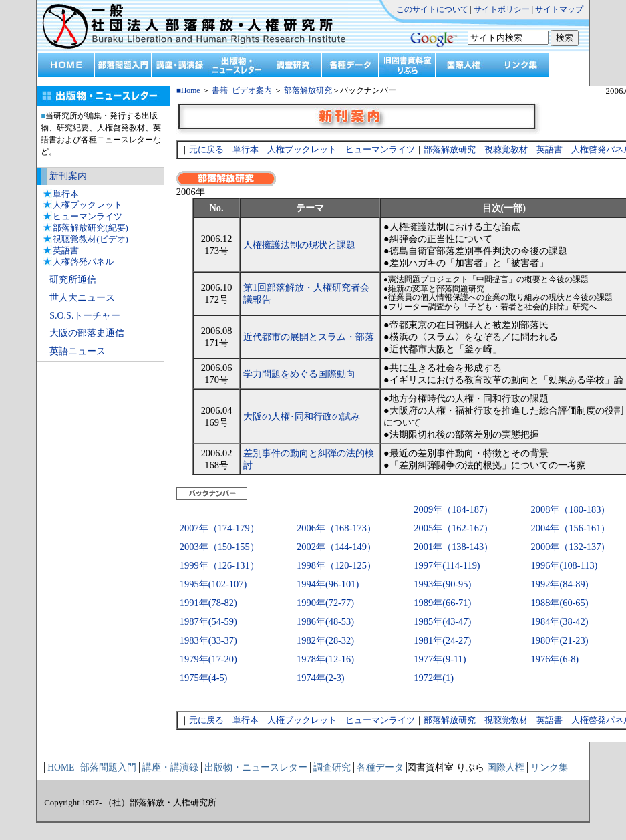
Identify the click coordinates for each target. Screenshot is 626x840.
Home (191, 91)
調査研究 (332, 767)
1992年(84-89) (560, 584)
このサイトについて (432, 9)
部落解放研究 (308, 91)
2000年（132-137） (571, 547)
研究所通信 (73, 280)
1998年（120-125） (336, 565)
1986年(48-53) (325, 621)
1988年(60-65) (560, 603)
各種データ (380, 767)
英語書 (66, 250)
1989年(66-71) (442, 603)
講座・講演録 (170, 767)
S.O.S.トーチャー (85, 316)
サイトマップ (559, 9)
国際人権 (506, 767)
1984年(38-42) (560, 621)
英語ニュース (77, 351)
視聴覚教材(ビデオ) (91, 239)
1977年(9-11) (440, 659)
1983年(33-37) (208, 640)
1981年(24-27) (442, 640)
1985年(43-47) (442, 621)
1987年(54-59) (208, 621)
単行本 (66, 194)
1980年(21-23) (560, 640)
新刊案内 (68, 176)
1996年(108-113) (565, 565)
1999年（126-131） (219, 565)
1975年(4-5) (204, 678)
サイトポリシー (502, 9)
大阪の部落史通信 (87, 333)
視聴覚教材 (506, 149)
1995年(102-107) (213, 584)
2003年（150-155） (219, 547)
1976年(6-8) (555, 659)
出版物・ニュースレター (256, 767)
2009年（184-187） (453, 509)
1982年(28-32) (325, 640)
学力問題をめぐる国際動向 (299, 374)
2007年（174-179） (219, 528)
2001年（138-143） (453, 547)
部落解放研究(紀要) (91, 228)
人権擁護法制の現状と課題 (299, 245)
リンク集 (549, 767)
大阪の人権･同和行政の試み (302, 416)
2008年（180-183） (571, 509)
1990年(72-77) (325, 603)
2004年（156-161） (571, 528)
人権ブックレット (88, 205)
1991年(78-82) (208, 603)
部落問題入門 (108, 767)
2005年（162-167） (453, 528)
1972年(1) (434, 678)
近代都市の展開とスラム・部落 (309, 337)
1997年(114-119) (447, 565)
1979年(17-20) (208, 659)
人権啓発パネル (83, 262)
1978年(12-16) (325, 659)
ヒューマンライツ (88, 216)
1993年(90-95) (442, 584)
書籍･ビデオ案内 (242, 91)
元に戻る (206, 149)
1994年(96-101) (328, 584)
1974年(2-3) (321, 678)
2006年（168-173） (336, 528)
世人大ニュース (82, 298)
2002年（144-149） (336, 547)
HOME (61, 767)
